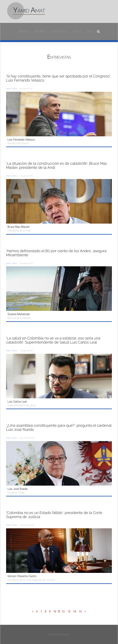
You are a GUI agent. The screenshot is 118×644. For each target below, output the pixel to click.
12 (63, 612)
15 (80, 612)
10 (55, 612)
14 (75, 612)
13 (69, 612)
